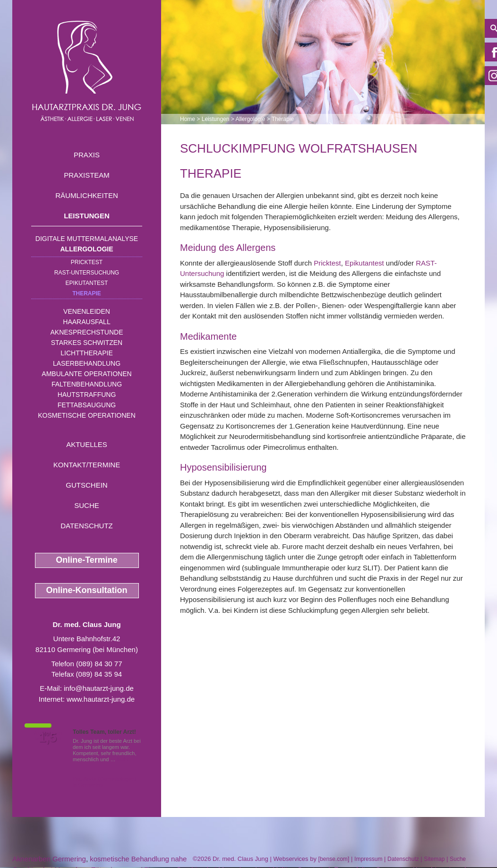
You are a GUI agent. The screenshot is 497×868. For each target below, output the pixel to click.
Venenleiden (87, 311)
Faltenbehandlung (87, 384)
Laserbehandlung (87, 363)
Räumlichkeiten (87, 195)
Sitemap (434, 859)
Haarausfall (86, 322)
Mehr (123, 759)
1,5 (48, 738)
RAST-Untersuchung (87, 273)
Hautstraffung (87, 395)
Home (188, 119)
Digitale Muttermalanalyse (87, 239)
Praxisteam (87, 175)
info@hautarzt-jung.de (99, 688)
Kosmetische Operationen (87, 415)
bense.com (334, 859)
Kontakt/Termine (87, 465)
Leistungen (87, 216)
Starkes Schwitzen (87, 343)
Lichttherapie (86, 353)
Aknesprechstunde (86, 332)
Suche (87, 505)
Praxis (87, 155)
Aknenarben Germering (49, 859)
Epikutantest (87, 283)
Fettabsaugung (87, 405)
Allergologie (87, 249)
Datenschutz (87, 526)
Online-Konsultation (87, 590)
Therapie (87, 293)
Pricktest (87, 262)
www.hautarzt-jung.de (101, 699)
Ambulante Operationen (86, 374)
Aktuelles (87, 444)
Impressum (368, 859)
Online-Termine (87, 560)
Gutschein (86, 485)
